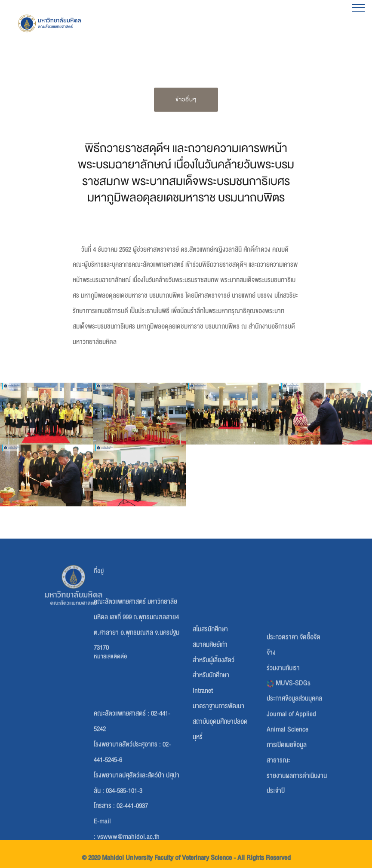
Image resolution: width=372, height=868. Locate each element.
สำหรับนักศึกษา (211, 722)
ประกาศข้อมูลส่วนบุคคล (294, 755)
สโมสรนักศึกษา (210, 676)
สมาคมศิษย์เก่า (210, 691)
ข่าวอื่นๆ (186, 99)
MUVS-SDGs (289, 739)
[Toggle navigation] (358, 7)
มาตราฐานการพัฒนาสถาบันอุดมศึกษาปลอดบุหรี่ (220, 768)
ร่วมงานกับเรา (283, 724)
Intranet (203, 737)
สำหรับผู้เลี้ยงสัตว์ (214, 707)
